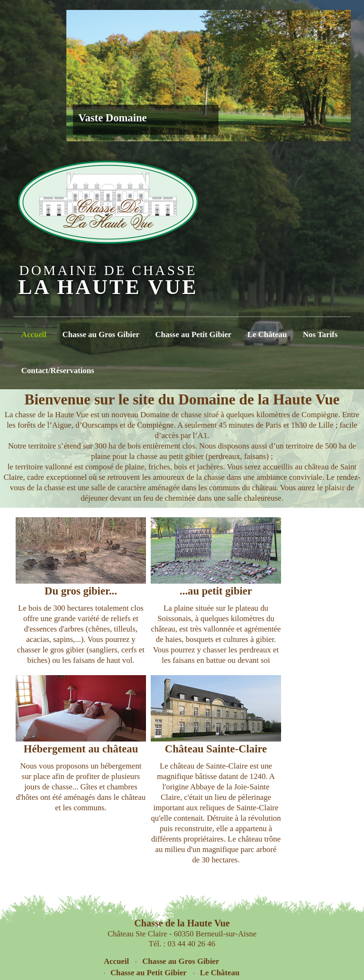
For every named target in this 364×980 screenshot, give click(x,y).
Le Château (267, 334)
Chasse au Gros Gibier (101, 334)
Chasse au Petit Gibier (194, 334)
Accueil (34, 334)
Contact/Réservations (58, 371)
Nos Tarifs (320, 334)
